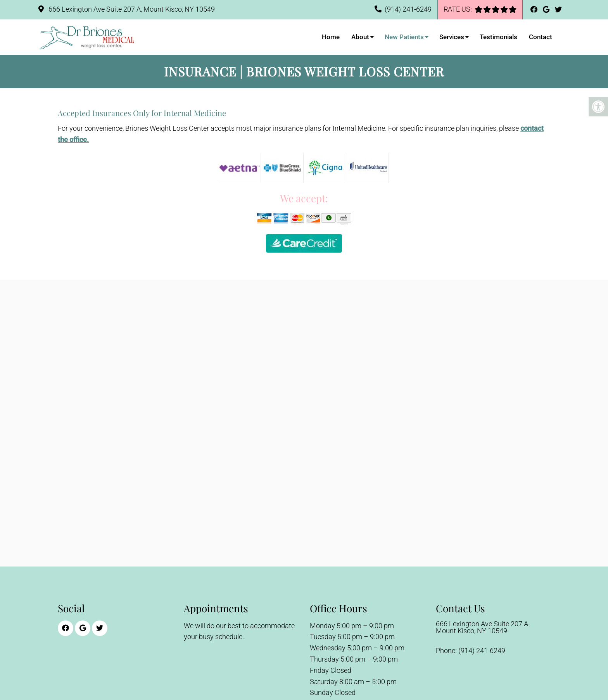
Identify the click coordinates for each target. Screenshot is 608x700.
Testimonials (498, 37)
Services (452, 37)
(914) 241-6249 (408, 9)
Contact (541, 37)
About (360, 37)
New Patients (404, 37)
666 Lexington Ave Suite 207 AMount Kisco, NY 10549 (482, 627)
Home (331, 37)
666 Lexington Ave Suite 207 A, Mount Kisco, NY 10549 (131, 9)
